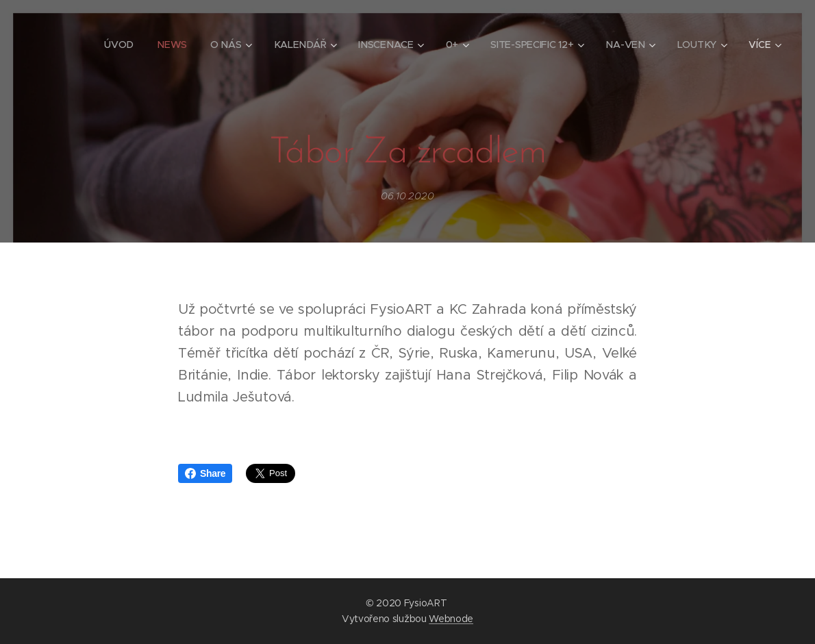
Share (205, 473)
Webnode (451, 619)
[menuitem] (121, 45)
